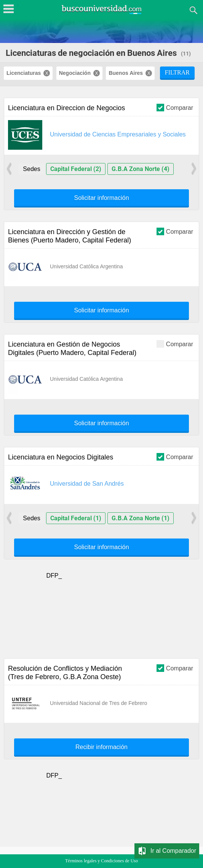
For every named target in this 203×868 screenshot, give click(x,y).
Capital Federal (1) (76, 518)
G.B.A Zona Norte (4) (141, 169)
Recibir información (101, 747)
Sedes (31, 169)
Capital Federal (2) (76, 169)
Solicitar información (101, 198)
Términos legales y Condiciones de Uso (101, 861)
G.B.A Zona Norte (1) (141, 518)
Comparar (175, 107)
